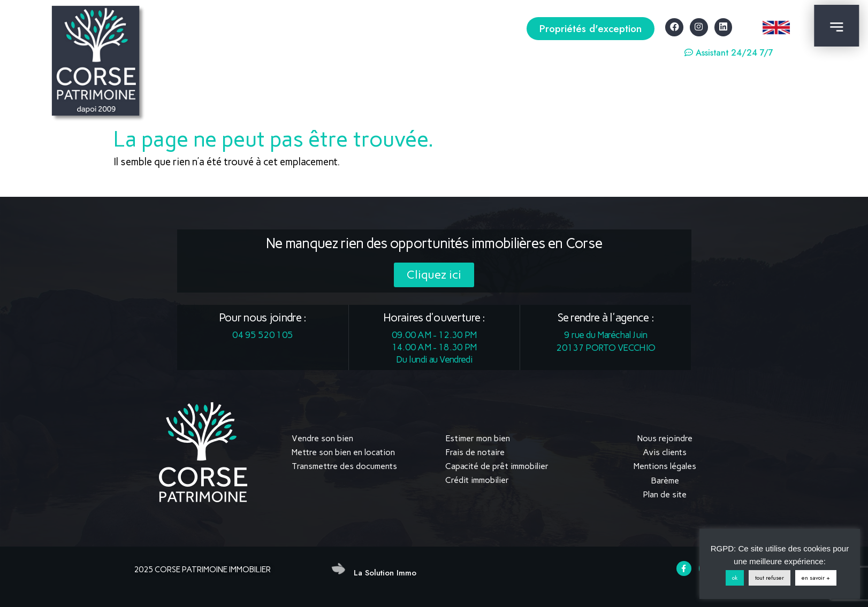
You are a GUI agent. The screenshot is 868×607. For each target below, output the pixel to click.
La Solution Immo (385, 572)
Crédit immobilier (477, 480)
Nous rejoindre (665, 438)
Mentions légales (665, 466)
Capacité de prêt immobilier (497, 466)
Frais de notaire (475, 452)
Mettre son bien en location (343, 452)
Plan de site (665, 494)
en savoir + (816, 578)
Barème (665, 480)
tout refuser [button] (770, 578)
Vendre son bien (322, 438)
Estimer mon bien (478, 438)
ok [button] (735, 578)
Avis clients (665, 452)
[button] (591, 29)
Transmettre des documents (344, 466)
